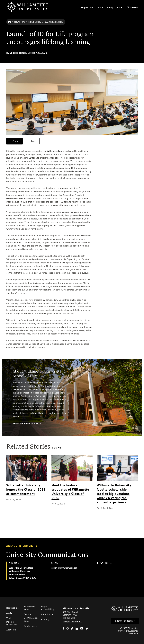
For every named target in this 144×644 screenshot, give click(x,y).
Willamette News (30, 608)
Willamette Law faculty (80, 171)
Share (15, 141)
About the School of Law (26, 423)
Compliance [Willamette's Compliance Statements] (47, 614)
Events (27, 614)
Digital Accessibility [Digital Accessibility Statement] (48, 608)
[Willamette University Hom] (10, 22)
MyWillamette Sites (31, 619)
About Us (11, 630)
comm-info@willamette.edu (64, 568)
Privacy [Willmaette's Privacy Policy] (45, 619)
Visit (101, 7)
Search (132, 7)
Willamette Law (55, 151)
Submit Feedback (124, 621)
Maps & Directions (12, 623)
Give (120, 7)
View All (57, 448)
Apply (110, 7)
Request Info (87, 7)
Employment (30, 626)
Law (33, 141)
